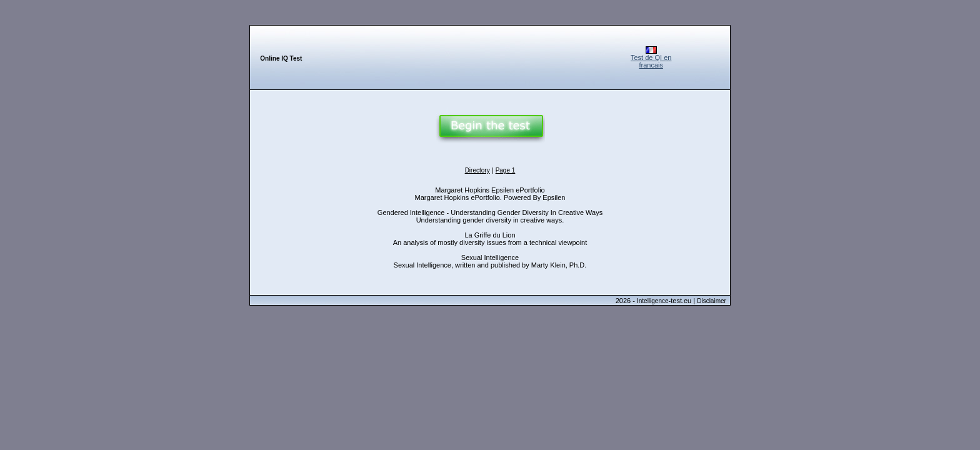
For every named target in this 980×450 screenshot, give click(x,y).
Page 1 (506, 170)
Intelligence (653, 301)
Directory (477, 170)
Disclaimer (712, 301)
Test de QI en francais (651, 61)
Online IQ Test (281, 58)
